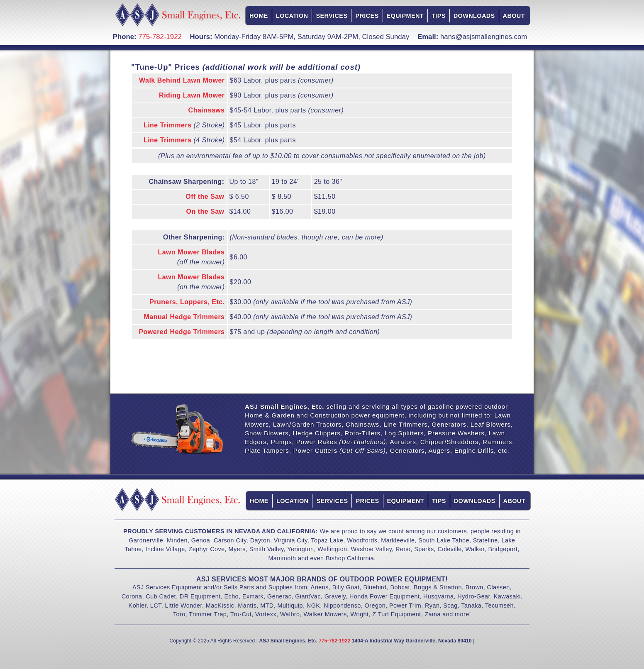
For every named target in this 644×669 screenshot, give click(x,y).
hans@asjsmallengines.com (484, 37)
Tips (439, 16)
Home (259, 16)
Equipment (405, 16)
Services (332, 16)
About (514, 16)
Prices (367, 16)
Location (292, 16)
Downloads (474, 16)
